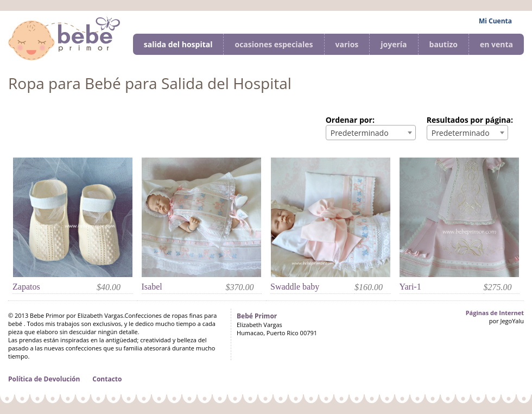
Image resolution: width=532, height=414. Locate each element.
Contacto (107, 379)
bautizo (444, 44)
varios (347, 44)
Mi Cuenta (495, 21)
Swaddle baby (295, 287)
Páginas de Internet (495, 313)
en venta (496, 44)
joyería (394, 44)
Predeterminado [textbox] (360, 133)
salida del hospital (178, 44)
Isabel (152, 287)
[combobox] (371, 133)
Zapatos (26, 287)
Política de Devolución (44, 379)
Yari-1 (410, 287)
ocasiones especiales (274, 44)
